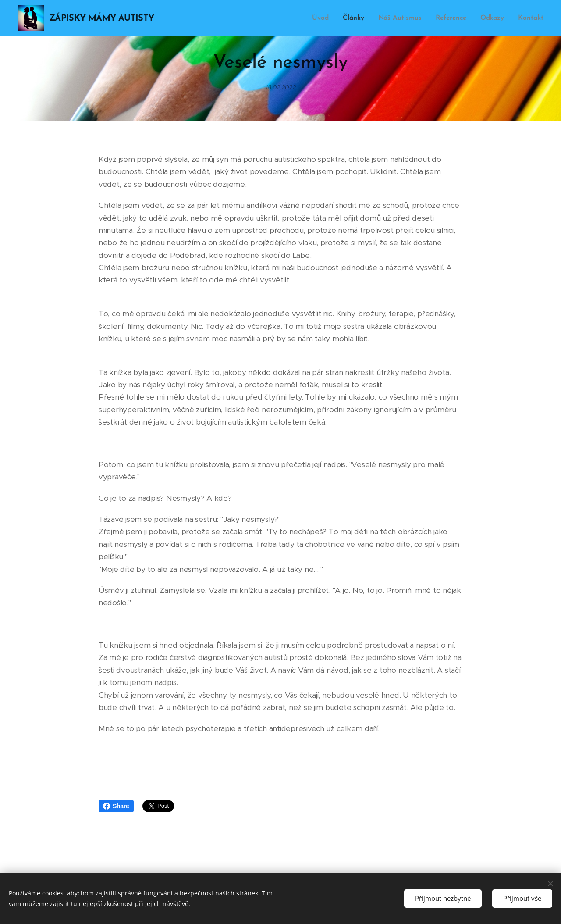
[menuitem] (326, 18)
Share (116, 806)
